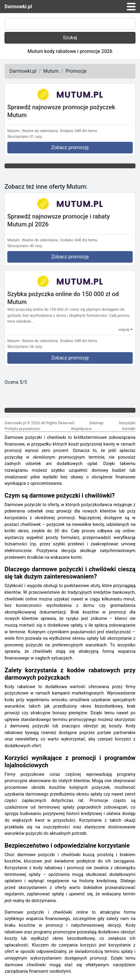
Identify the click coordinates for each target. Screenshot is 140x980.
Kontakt (129, 429)
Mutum (51, 71)
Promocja (76, 71)
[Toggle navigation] (131, 7)
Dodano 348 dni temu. (79, 131)
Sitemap (96, 423)
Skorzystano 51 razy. (25, 136)
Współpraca (81, 429)
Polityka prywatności (22, 429)
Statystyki (127, 423)
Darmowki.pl (18, 7)
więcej (126, 329)
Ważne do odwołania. (40, 131)
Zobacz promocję (70, 147)
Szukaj (70, 38)
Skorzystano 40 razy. (25, 246)
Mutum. (14, 131)
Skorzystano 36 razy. (25, 346)
